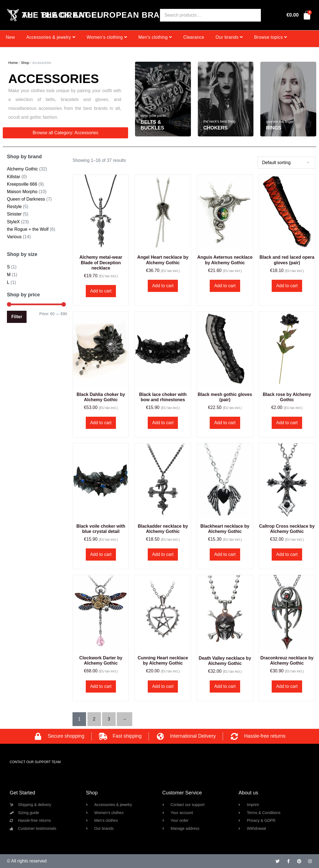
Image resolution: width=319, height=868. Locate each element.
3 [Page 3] (109, 719)
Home (13, 63)
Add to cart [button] (101, 291)
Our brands (229, 37)
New (10, 37)
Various (14, 237)
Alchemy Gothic (22, 169)
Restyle (14, 207)
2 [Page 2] (94, 719)
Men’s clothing (155, 37)
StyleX (13, 222)
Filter (17, 317)
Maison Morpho (22, 192)
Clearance (194, 37)
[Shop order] (286, 163)
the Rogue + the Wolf (28, 229)
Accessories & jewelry (51, 37)
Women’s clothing (107, 37)
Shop (25, 63)
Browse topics (270, 37)
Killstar (14, 177)
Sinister (14, 214)
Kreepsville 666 (22, 184)
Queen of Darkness (26, 199)
